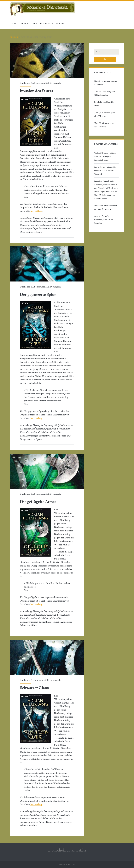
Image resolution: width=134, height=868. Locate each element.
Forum (60, 24)
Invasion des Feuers (47, 60)
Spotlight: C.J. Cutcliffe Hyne (104, 104)
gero (96, 216)
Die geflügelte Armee (47, 471)
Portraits (47, 24)
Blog (15, 24)
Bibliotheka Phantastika (67, 850)
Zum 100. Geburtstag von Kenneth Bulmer (105, 156)
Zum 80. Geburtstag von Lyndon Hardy (105, 125)
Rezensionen (29, 24)
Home (14, 37)
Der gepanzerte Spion (47, 264)
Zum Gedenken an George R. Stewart (106, 83)
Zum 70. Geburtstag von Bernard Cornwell (105, 170)
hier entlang (36, 211)
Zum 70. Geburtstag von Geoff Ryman (105, 115)
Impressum (67, 864)
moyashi (57, 83)
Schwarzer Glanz (47, 657)
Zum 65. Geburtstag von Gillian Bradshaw (105, 93)
